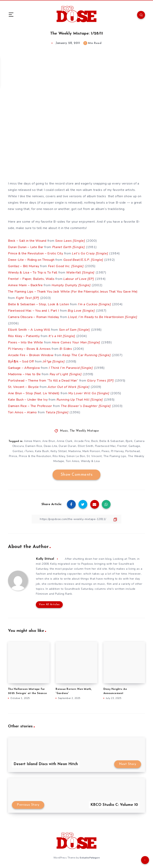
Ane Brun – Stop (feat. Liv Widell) (34, 393)
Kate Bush (42, 451)
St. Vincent (94, 456)
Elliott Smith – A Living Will (29, 330)
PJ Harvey (117, 451)
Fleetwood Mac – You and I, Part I (34, 311)
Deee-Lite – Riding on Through (31, 260)
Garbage (134, 446)
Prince (13, 456)
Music (64, 431)
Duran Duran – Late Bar (26, 247)
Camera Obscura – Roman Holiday (34, 317)
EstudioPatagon (90, 858)
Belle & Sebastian (112, 441)
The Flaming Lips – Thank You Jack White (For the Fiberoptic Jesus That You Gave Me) (73, 292)
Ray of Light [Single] (66, 374)
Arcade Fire (82, 441)
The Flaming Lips (115, 456)
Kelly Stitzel (59, 451)
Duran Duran (68, 446)
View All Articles (49, 605)
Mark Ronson (91, 451)
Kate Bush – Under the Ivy (28, 400)
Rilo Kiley (59, 456)
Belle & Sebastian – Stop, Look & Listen (38, 304)
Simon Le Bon (76, 456)
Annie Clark (65, 441)
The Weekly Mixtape (84, 431)
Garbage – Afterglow (24, 368)
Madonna (75, 451)
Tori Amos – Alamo (22, 412)
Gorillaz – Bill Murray (24, 266)
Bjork (129, 441)
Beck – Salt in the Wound (27, 241)
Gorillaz (18, 451)
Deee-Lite (51, 446)
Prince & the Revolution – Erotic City (36, 253)
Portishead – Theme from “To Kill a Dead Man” (43, 381)
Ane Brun (49, 441)
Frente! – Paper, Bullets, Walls (31, 279)
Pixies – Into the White (25, 342)
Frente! (122, 446)
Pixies (105, 451)
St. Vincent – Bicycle (23, 387)
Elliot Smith (86, 446)
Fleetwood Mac (105, 446)
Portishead (133, 451)
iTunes (29, 451)
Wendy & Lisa (90, 461)
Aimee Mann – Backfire (25, 285)
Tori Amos (73, 461)
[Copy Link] (76, 519)
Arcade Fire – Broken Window (31, 355)
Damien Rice (34, 446)
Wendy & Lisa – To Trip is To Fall (33, 273)
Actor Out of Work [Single (68, 387)
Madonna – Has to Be (24, 374)
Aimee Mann (32, 441)
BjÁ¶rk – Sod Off (21, 362)
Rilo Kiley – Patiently (24, 336)
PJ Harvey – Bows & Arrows (29, 349)
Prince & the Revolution (35, 456)
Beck (95, 441)
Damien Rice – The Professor (30, 406)
